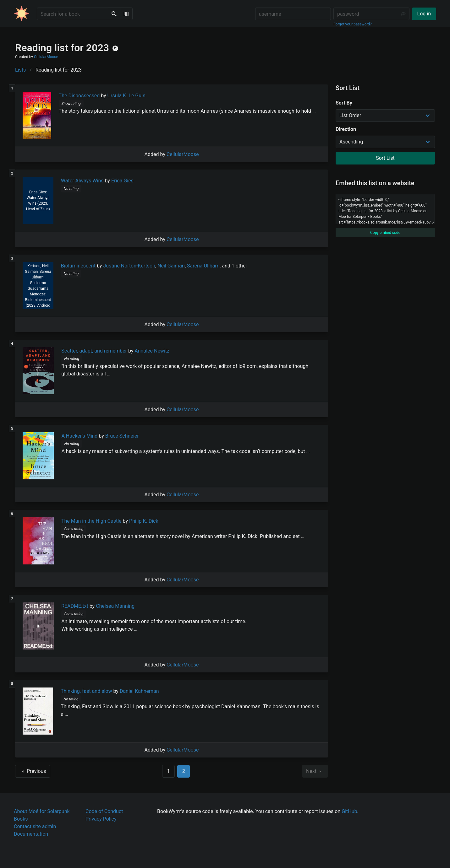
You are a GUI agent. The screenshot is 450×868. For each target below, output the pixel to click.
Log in (424, 14)
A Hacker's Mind (79, 436)
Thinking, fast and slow (86, 691)
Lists (20, 70)
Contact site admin (35, 826)
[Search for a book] (72, 14)
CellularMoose (46, 57)
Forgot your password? (353, 24)
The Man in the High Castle (91, 521)
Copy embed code (385, 233)
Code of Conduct (104, 811)
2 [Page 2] (184, 771)
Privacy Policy (101, 819)
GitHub (349, 811)
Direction (346, 129)
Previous (33, 771)
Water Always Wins (82, 181)
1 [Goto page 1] (169, 771)
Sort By (344, 103)
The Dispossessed (79, 96)
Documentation (31, 834)
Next (315, 771)
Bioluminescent (78, 266)
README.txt (75, 606)
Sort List (385, 158)
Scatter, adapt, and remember (94, 351)
